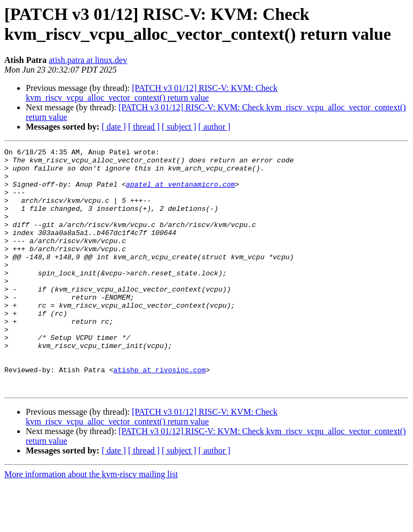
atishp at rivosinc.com (160, 415)
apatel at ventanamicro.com (180, 192)
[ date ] (114, 127)
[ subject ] (179, 127)
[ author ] (215, 127)
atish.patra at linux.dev (88, 60)
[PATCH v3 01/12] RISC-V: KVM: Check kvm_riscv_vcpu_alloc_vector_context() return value (152, 93)
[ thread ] (144, 127)
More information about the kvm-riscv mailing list (91, 523)
